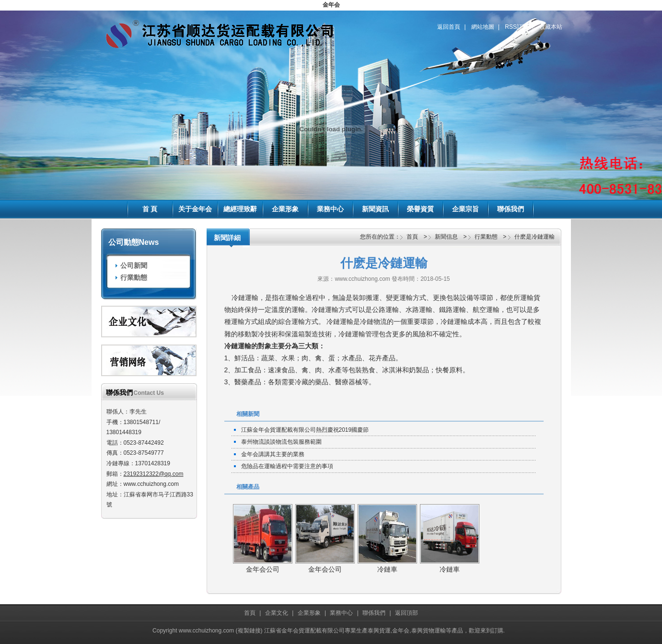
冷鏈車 (387, 569)
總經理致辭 (240, 209)
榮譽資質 (420, 209)
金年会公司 (263, 569)
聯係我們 (511, 209)
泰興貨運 (379, 631)
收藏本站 (551, 27)
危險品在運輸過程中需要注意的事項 (287, 466)
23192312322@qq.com (154, 474)
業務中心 (330, 209)
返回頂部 (406, 613)
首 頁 (150, 209)
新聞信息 (446, 237)
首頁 (412, 237)
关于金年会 (195, 209)
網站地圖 (483, 27)
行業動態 (134, 277)
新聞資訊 (375, 209)
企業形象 (285, 209)
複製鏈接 (249, 631)
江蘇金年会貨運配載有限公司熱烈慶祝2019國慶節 (305, 430)
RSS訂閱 (517, 27)
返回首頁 (449, 27)
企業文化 (277, 613)
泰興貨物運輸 (429, 631)
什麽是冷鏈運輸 (534, 237)
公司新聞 (134, 265)
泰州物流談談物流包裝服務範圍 (281, 442)
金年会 (331, 5)
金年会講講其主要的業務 (273, 454)
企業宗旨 (465, 209)
